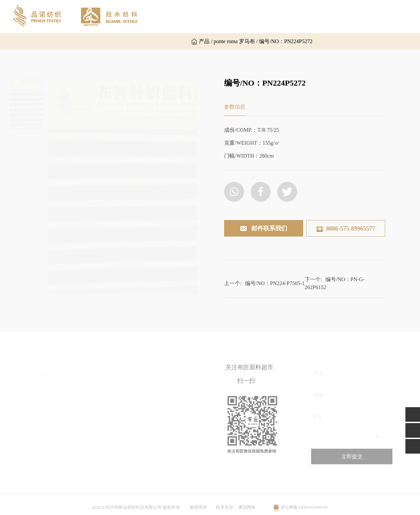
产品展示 (277, 16)
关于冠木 (239, 16)
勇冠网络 (247, 511)
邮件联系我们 (263, 229)
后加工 (154, 422)
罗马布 (98, 422)
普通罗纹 (100, 472)
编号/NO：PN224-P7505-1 (275, 286)
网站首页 (163, 16)
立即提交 (352, 460)
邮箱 (319, 398)
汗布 (95, 392)
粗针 (151, 392)
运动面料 (156, 442)
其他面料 (156, 452)
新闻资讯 (315, 16)
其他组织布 (102, 452)
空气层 (98, 432)
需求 (317, 420)
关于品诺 (201, 16)
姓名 (319, 377)
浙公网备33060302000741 (304, 511)
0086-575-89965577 (346, 229)
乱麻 (95, 412)
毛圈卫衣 (100, 462)
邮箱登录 (199, 511)
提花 (151, 402)
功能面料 (156, 432)
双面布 (98, 402)
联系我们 (353, 16)
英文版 (165, 41)
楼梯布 (98, 442)
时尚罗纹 (156, 412)
